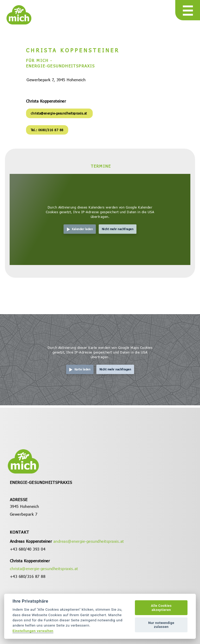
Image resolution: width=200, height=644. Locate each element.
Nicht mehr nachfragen (118, 229)
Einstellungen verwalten (33, 631)
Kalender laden (82, 229)
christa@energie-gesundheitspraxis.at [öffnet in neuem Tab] (60, 113)
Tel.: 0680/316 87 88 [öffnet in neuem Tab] (47, 130)
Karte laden (83, 369)
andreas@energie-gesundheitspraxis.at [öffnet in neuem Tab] (89, 541)
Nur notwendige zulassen (161, 625)
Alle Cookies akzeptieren (161, 608)
